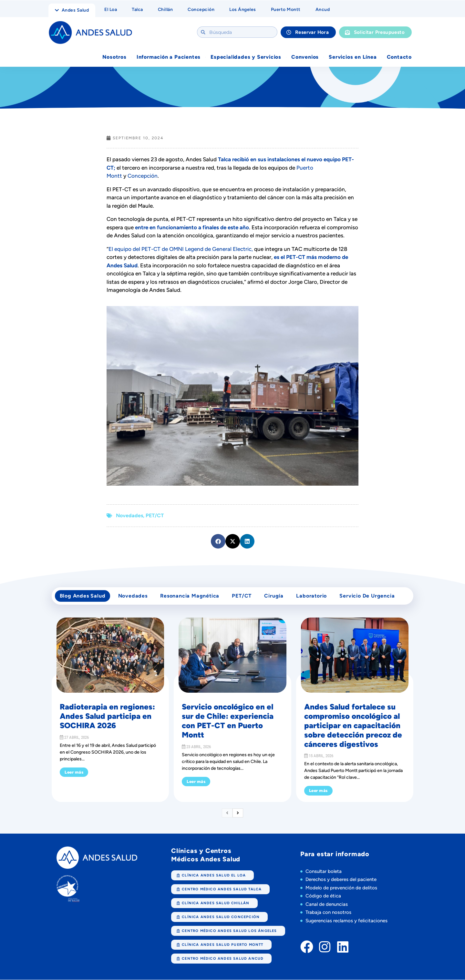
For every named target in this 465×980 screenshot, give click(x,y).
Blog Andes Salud (83, 596)
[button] (218, 541)
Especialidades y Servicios (246, 57)
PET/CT (155, 515)
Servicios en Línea (353, 57)
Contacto (399, 57)
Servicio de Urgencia (369, 596)
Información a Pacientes (169, 57)
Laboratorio (313, 596)
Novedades (129, 515)
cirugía (275, 596)
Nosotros (114, 57)
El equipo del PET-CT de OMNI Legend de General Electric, (181, 249)
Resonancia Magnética (190, 596)
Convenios (305, 57)
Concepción (143, 176)
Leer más (74, 772)
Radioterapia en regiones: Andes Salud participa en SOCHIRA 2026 (107, 717)
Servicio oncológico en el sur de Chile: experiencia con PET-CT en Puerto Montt (228, 721)
